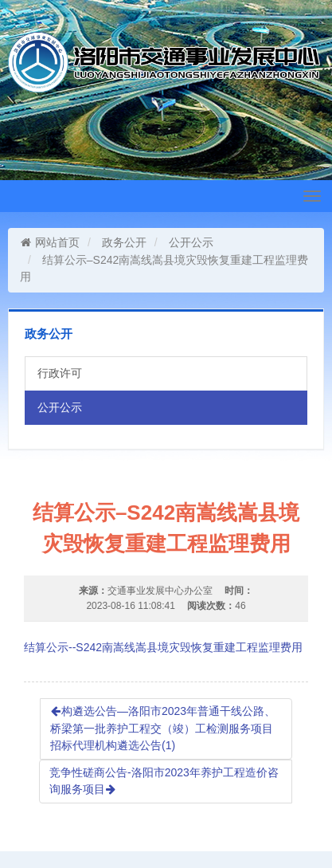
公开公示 (191, 242)
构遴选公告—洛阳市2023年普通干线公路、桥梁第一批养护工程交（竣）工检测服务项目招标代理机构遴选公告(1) (163, 728)
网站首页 (50, 242)
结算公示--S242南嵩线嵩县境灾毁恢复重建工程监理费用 (163, 647)
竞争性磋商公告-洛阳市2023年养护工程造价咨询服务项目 (164, 781)
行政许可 (60, 373)
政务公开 (124, 242)
